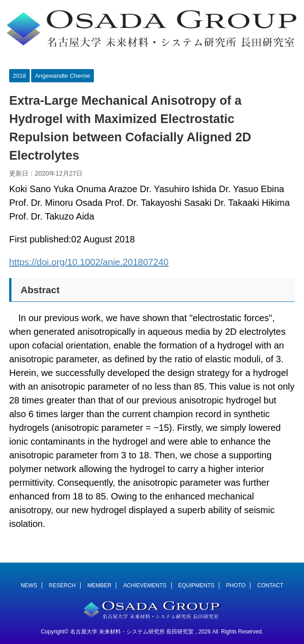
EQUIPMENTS (196, 585)
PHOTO (236, 585)
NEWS (29, 585)
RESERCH (62, 585)
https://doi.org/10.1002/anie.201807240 (89, 262)
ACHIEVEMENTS (145, 585)
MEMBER (100, 585)
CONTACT (270, 585)
